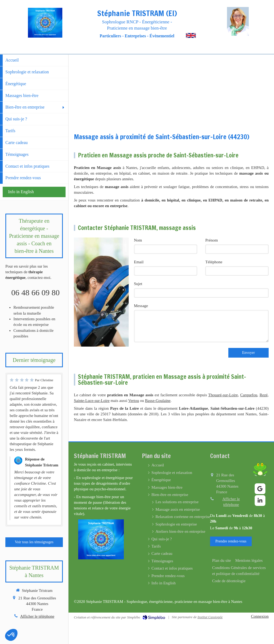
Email (139, 262)
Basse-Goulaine (158, 401)
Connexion (260, 616)
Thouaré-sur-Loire (223, 395)
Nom (138, 240)
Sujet (138, 284)
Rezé (264, 395)
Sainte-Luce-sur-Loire (92, 401)
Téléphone (214, 262)
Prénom (212, 240)
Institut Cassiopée (210, 617)
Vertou (134, 401)
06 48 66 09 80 (35, 292)
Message (141, 306)
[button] (11, 635)
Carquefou (249, 395)
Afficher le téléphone (37, 616)
